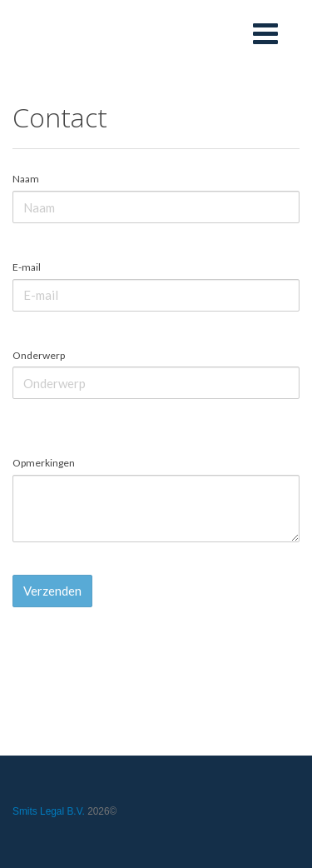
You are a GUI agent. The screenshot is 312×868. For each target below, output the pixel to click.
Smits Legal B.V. (49, 811)
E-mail (27, 267)
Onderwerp (39, 355)
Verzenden (52, 591)
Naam (26, 179)
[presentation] (139, 652)
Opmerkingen (44, 463)
